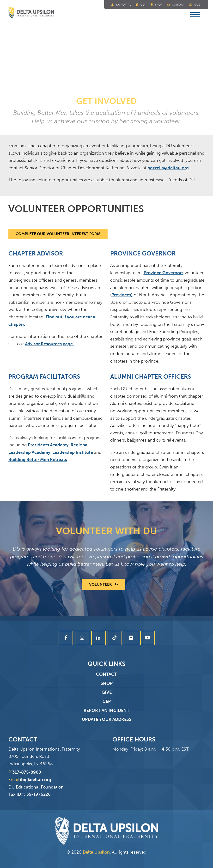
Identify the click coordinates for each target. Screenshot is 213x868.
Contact (178, 5)
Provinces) (122, 295)
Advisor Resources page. (49, 344)
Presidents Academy (48, 445)
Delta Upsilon (96, 852)
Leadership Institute (73, 452)
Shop (159, 5)
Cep (143, 5)
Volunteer (104, 584)
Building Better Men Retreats (38, 460)
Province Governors (164, 273)
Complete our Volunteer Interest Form (58, 234)
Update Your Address (107, 719)
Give (197, 5)
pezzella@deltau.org (168, 168)
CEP (107, 701)
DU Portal (124, 5)
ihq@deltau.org (36, 780)
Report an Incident (106, 710)
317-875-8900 (27, 772)
